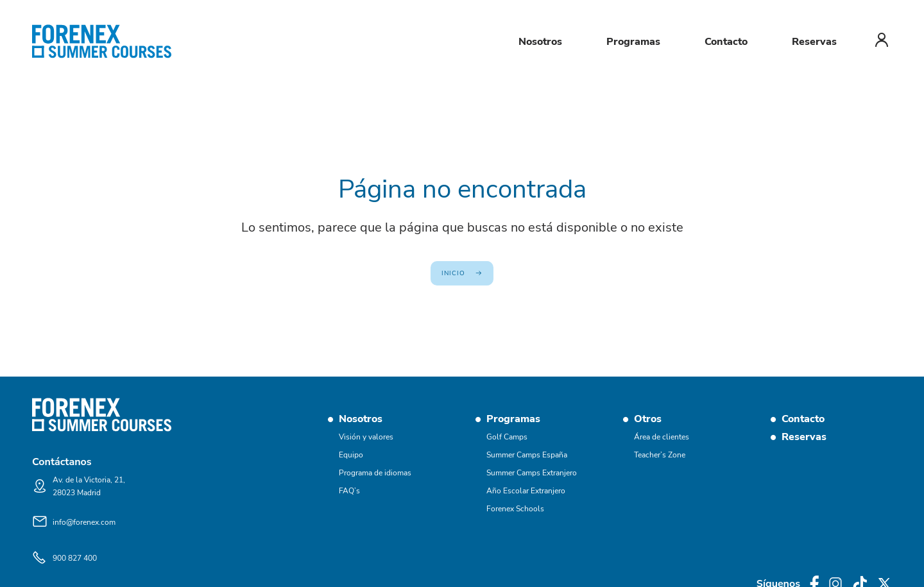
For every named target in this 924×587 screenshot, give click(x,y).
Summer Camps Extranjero (532, 473)
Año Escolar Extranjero (526, 491)
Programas (633, 42)
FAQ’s (349, 491)
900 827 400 (75, 558)
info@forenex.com (84, 522)
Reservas (814, 42)
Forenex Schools (515, 509)
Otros (648, 419)
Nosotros (540, 42)
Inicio (453, 273)
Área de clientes (662, 437)
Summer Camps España (527, 455)
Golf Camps (507, 437)
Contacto (726, 42)
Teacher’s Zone (660, 455)
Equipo (351, 455)
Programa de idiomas (375, 473)
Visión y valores (366, 437)
